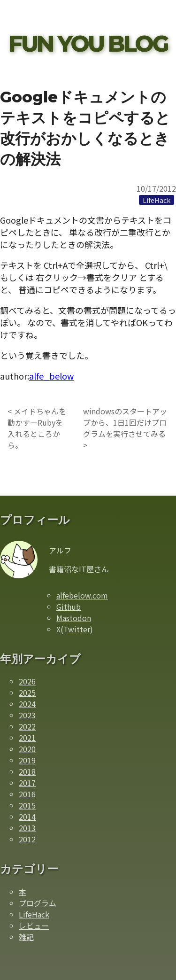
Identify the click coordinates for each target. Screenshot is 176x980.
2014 (27, 817)
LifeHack (34, 914)
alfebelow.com (82, 595)
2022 (27, 726)
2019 (27, 760)
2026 (27, 681)
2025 (27, 692)
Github (69, 607)
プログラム (38, 903)
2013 (27, 828)
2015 (27, 805)
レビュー (34, 926)
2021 (27, 738)
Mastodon (74, 618)
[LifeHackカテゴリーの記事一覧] (157, 200)
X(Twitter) (75, 629)
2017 (27, 783)
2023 (27, 715)
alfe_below (51, 376)
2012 (27, 839)
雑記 (26, 937)
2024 (27, 704)
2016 (27, 794)
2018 (27, 771)
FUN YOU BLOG (88, 44)
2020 (27, 749)
